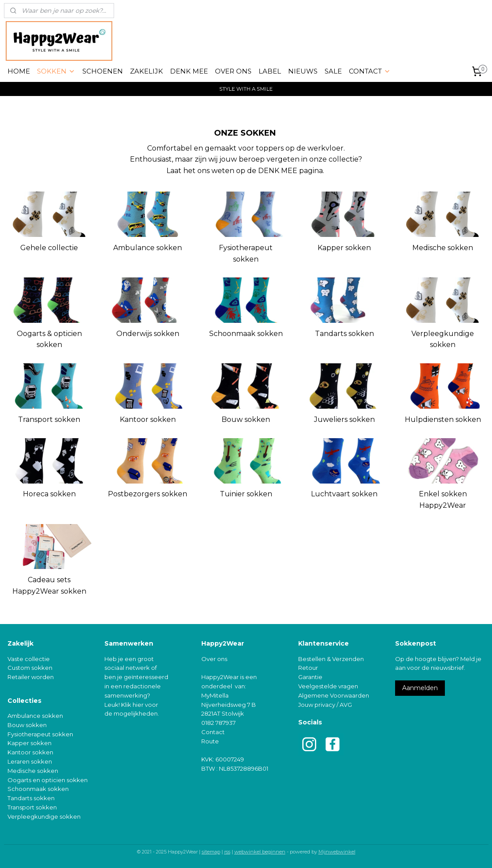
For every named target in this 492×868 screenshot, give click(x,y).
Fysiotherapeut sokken (246, 253)
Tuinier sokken (246, 494)
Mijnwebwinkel (337, 852)
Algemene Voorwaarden (334, 695)
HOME (19, 71)
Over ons (214, 659)
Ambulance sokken (148, 248)
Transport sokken (49, 419)
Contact (213, 732)
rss (227, 852)
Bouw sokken (246, 419)
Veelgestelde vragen (328, 686)
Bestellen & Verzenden (331, 659)
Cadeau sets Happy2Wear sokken (49, 585)
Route (210, 741)
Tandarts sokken (344, 334)
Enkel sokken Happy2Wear (443, 500)
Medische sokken (443, 248)
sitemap (211, 852)
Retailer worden (31, 677)
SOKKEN (56, 71)
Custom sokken (30, 668)
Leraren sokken (30, 761)
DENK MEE (189, 71)
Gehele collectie (49, 248)
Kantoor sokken (148, 419)
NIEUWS (303, 71)
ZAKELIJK (146, 71)
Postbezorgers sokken (148, 494)
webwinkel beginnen (260, 852)
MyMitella (215, 695)
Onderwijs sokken (148, 334)
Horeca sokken (49, 494)
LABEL (270, 71)
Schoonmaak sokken (246, 334)
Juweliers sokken (344, 419)
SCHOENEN (103, 71)
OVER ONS (233, 71)
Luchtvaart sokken (344, 494)
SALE (333, 71)
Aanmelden (420, 688)
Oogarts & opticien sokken (49, 339)
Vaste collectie (29, 659)
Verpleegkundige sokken (443, 339)
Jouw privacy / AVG (325, 705)
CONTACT (370, 71)
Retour (308, 668)
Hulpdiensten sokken (443, 419)
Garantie (310, 677)
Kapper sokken (344, 248)
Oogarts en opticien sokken (48, 780)
